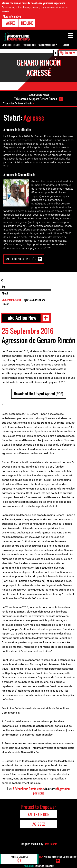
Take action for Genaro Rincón (18, 103)
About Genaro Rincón (39, 95)
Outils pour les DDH (11, 45)
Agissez (39, 824)
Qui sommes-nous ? (48, 45)
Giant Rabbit (50, 844)
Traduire (70, 53)
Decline (27, 23)
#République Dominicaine (28, 789)
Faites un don (29, 45)
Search (66, 45)
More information (12, 16)
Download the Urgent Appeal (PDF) (39, 394)
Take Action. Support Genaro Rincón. (36, 99)
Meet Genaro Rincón (21, 259)
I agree (10, 23)
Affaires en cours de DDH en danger (58, 857)
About (5, 293)
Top (4, 287)
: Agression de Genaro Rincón (23, 302)
